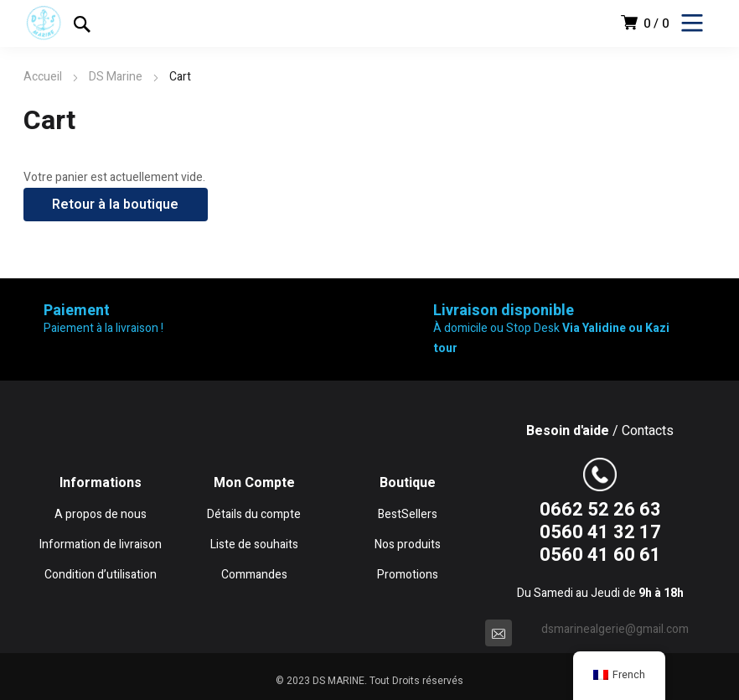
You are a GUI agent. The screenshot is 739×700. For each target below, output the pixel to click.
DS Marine (116, 77)
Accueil (43, 77)
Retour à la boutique (115, 205)
